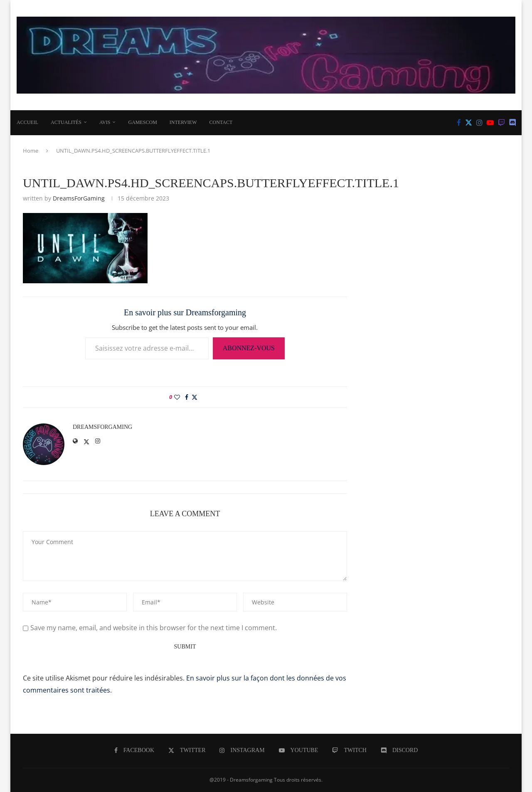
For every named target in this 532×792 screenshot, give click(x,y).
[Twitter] (469, 123)
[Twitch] (501, 123)
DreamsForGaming (79, 198)
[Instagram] (479, 123)
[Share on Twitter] (195, 397)
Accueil (27, 122)
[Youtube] (490, 123)
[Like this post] (177, 397)
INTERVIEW (183, 122)
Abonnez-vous (249, 348)
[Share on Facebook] (187, 397)
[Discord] (513, 123)
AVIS (105, 122)
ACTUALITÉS (66, 122)
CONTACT (221, 122)
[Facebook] (459, 123)
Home (31, 151)
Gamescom (142, 122)
